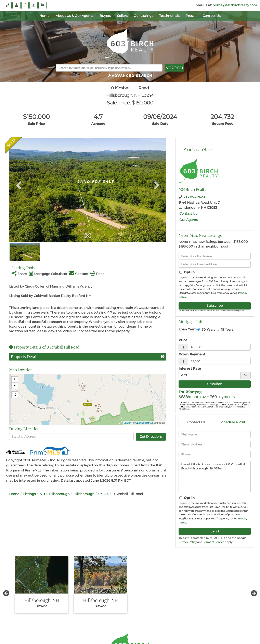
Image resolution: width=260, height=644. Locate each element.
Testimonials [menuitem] (169, 16)
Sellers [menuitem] (122, 16)
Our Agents (189, 220)
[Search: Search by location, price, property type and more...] (109, 68)
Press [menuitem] (191, 16)
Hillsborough (59, 494)
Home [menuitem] (44, 16)
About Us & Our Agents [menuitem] (75, 16)
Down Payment (192, 354)
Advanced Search (132, 76)
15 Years (225, 329)
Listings (29, 494)
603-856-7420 (194, 197)
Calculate (215, 384)
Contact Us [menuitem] (212, 16)
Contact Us (188, 213)
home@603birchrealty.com (235, 5)
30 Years (206, 329)
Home (14, 494)
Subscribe (215, 306)
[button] (185, 68)
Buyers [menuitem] (105, 16)
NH (42, 494)
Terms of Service (214, 542)
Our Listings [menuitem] (143, 16)
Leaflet (127, 423)
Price (183, 340)
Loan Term (188, 329)
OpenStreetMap (144, 423)
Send (215, 531)
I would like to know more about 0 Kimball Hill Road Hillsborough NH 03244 (215, 477)
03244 (103, 494)
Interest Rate (190, 369)
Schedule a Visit (232, 422)
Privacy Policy (188, 542)
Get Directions (151, 437)
